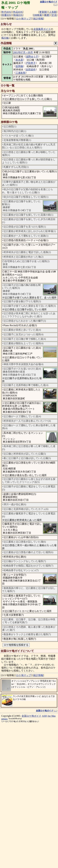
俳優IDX (6, 15)
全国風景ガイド (42, 29)
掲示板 (5, 38)
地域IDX (18, 15)
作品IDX (18, 12)
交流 (54, 15)
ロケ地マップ (24, 19)
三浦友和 (21, 73)
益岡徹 (19, 66)
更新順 (43, 12)
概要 (47, 15)
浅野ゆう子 (32, 57)
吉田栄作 (31, 70)
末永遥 (19, 60)
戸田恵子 (31, 63)
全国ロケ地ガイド (31, 716)
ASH (44, 716)
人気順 (53, 12)
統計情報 (38, 19)
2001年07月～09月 (23, 52)
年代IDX (6, 12)
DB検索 (38, 15)
